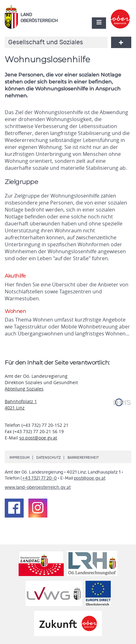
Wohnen (15, 311)
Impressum (20, 458)
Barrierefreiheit (83, 458)
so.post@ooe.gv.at (38, 438)
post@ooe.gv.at (90, 478)
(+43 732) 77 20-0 (39, 478)
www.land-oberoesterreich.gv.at (38, 488)
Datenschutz (49, 458)
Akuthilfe (15, 276)
